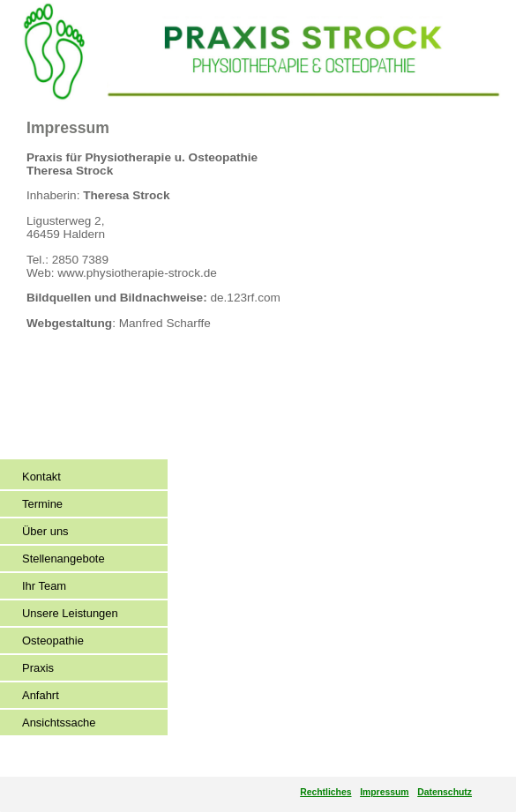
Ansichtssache (59, 723)
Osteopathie (53, 641)
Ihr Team (44, 586)
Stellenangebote (64, 559)
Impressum (384, 792)
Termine (42, 504)
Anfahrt (41, 695)
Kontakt (41, 477)
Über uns (45, 531)
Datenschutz (445, 792)
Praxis (38, 668)
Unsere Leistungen (70, 613)
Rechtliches (325, 792)
